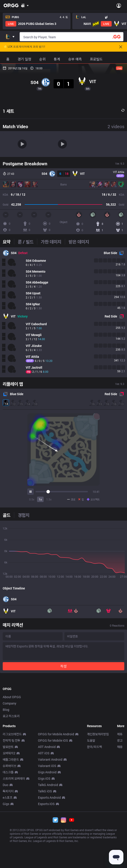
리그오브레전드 (12, 797)
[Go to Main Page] (11, 5)
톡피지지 (8, 855)
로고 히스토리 (11, 779)
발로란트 (8, 810)
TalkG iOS (45, 855)
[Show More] (25, 5)
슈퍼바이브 (9, 829)
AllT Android (47, 810)
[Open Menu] (119, 5)
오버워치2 (9, 816)
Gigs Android (47, 836)
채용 (120, 810)
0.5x (32, 499)
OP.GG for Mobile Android (56, 797)
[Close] (121, 47)
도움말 (91, 804)
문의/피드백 (94, 810)
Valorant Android (50, 823)
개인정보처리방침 (98, 797)
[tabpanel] (63, 312)
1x (40, 499)
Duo (6, 848)
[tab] (8, 242)
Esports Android (49, 861)
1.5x (49, 499)
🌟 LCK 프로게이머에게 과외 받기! (24, 47)
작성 (63, 666)
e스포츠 (8, 861)
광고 (120, 804)
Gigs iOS (44, 842)
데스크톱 (8, 836)
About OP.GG (12, 760)
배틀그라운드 (11, 823)
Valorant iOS (47, 829)
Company (9, 767)
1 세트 (8, 111)
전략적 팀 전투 (12, 804)
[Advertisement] (63, 710)
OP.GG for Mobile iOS (53, 804)
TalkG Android (48, 848)
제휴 (120, 797)
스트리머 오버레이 (14, 842)
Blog (6, 773)
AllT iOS (44, 816)
